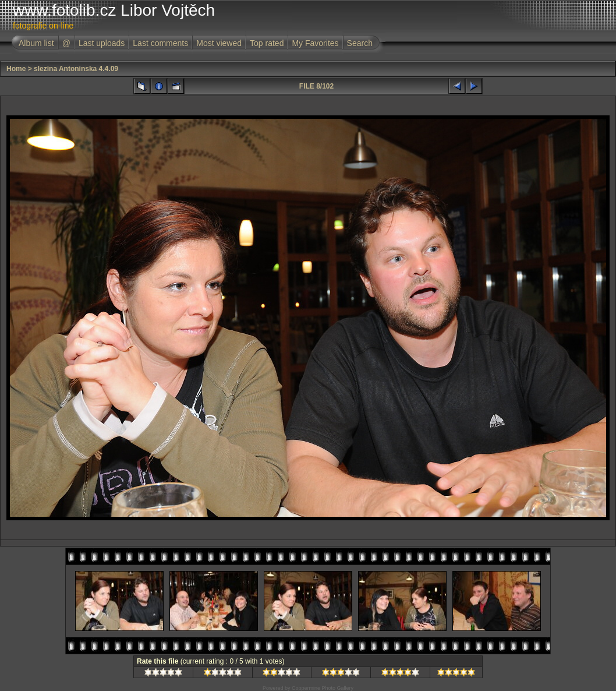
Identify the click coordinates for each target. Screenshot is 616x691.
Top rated (267, 43)
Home (16, 69)
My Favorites (315, 43)
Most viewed (219, 43)
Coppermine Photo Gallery (323, 688)
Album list (36, 43)
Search (360, 43)
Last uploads (102, 43)
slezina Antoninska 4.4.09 (76, 69)
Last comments (160, 43)
